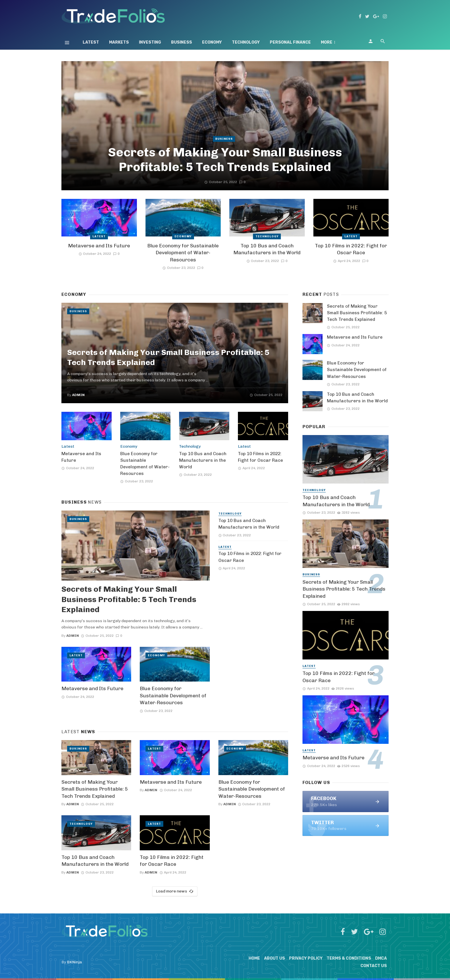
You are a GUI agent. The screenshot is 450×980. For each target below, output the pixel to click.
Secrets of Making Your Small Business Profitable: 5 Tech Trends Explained (225, 160)
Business (182, 42)
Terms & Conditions (349, 958)
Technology (246, 42)
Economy (212, 42)
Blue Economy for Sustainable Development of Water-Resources (183, 253)
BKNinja (74, 962)
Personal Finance (290, 42)
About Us (275, 958)
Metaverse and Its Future (99, 246)
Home (254, 958)
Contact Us (374, 966)
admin (78, 395)
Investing (150, 42)
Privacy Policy (306, 958)
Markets (119, 42)
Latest (91, 42)
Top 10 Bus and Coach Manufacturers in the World (267, 249)
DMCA (381, 958)
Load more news (175, 891)
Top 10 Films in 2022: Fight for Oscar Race (351, 249)
